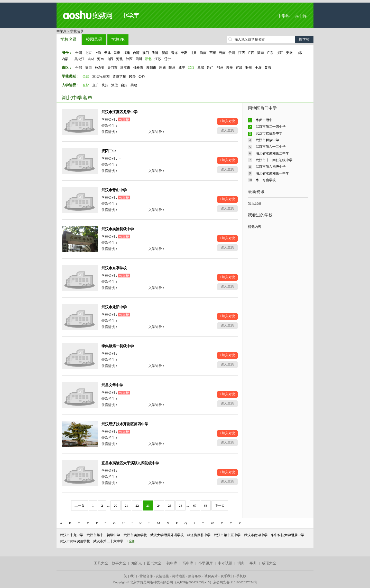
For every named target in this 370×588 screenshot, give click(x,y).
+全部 (131, 541)
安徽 (289, 53)
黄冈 (88, 68)
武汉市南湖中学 (256, 535)
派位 (115, 85)
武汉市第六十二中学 (271, 147)
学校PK (118, 39)
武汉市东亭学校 (114, 268)
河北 (119, 59)
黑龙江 (80, 59)
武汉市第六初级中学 (271, 167)
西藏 (213, 53)
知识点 (137, 563)
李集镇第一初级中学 (118, 346)
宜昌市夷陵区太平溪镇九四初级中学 (130, 463)
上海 (98, 53)
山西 (110, 59)
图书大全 (154, 563)
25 (170, 505)
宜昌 (239, 68)
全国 (79, 53)
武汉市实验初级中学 (118, 229)
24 (159, 505)
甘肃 (193, 53)
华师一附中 (264, 120)
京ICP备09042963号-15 (193, 582)
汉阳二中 (109, 151)
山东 (299, 53)
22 (137, 505)
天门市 (112, 68)
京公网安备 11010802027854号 (235, 582)
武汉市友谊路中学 (269, 133)
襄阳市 (151, 68)
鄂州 (220, 68)
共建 (134, 85)
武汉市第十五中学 (227, 535)
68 (206, 505)
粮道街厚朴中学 (199, 535)
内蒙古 (67, 59)
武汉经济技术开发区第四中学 (125, 424)
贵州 (232, 53)
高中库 (301, 16)
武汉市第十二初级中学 (103, 535)
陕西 (129, 59)
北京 (88, 53)
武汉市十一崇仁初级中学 (274, 160)
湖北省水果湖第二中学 (272, 153)
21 (126, 505)
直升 (96, 85)
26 (181, 505)
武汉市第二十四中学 (271, 127)
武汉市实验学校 (135, 535)
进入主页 (227, 130)
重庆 (117, 53)
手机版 (241, 576)
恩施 (162, 68)
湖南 (261, 53)
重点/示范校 (101, 76)
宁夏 (184, 53)
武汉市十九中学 (72, 535)
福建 (127, 53)
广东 (270, 53)
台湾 (136, 53)
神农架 (100, 68)
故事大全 (119, 563)
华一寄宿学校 (266, 180)
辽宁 (168, 59)
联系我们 (227, 576)
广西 (251, 53)
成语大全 (269, 563)
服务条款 (195, 576)
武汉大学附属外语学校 (167, 535)
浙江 (280, 53)
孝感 (201, 68)
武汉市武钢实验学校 (75, 541)
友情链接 (162, 576)
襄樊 (229, 68)
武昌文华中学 (112, 385)
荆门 (210, 68)
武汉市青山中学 (114, 190)
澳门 (146, 53)
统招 (105, 85)
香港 (155, 53)
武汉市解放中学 (267, 140)
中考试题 (225, 563)
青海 (174, 53)
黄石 (268, 68)
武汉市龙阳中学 (114, 307)
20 (115, 505)
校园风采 (94, 39)
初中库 (172, 563)
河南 (100, 59)
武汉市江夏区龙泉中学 (119, 112)
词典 (241, 563)
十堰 (258, 68)
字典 (253, 563)
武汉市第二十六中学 (108, 541)
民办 (132, 76)
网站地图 (179, 576)
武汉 (191, 68)
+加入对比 (227, 121)
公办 (142, 76)
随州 (172, 68)
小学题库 (206, 563)
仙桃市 (138, 68)
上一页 (80, 505)
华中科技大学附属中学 (288, 535)
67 (195, 505)
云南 (222, 53)
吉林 (91, 59)
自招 (124, 85)
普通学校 (119, 76)
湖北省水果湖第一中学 (272, 173)
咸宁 (182, 68)
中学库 (284, 16)
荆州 (248, 68)
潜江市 (125, 68)
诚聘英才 (211, 576)
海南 (203, 53)
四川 (139, 59)
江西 (242, 53)
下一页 (220, 505)
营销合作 (146, 576)
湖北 (148, 59)
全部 (79, 68)
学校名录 (69, 39)
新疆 (165, 53)
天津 (107, 53)
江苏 (158, 59)
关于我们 (130, 576)
